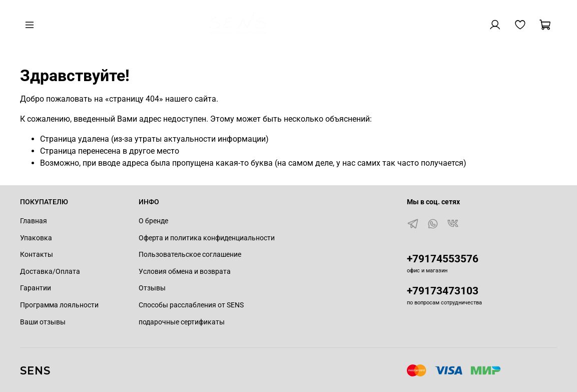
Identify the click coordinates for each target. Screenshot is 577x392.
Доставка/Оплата (50, 272)
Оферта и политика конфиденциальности (207, 238)
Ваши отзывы (43, 322)
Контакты (37, 255)
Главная (34, 221)
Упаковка (36, 238)
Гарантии (36, 288)
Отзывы (152, 288)
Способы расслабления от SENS (191, 305)
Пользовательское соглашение (190, 255)
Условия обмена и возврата (185, 272)
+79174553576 (443, 259)
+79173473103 (443, 291)
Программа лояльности (59, 305)
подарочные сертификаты (182, 322)
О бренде (153, 221)
